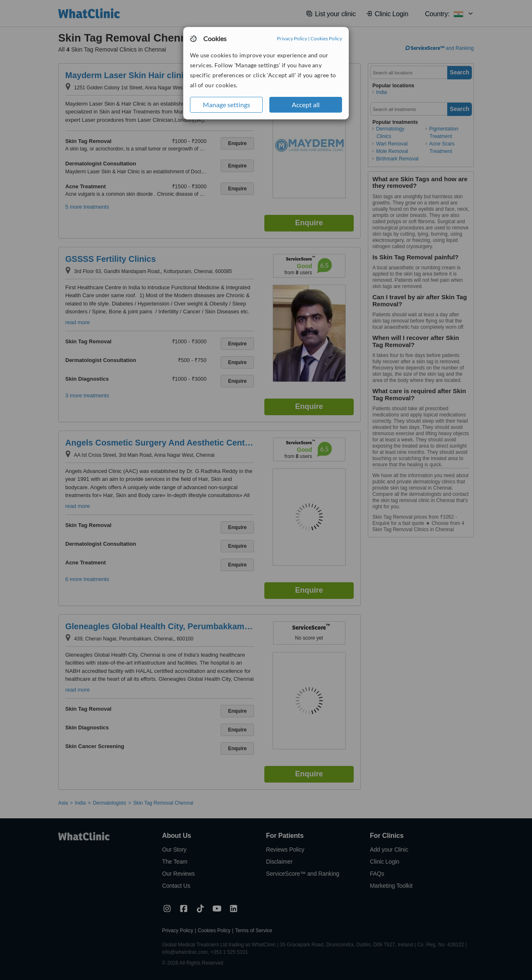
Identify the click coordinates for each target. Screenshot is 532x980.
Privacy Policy (292, 38)
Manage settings (227, 105)
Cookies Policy (326, 38)
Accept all (306, 105)
